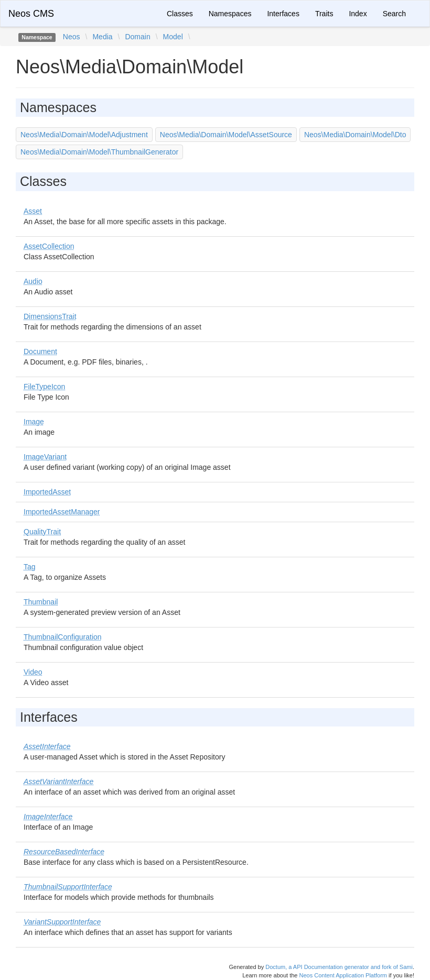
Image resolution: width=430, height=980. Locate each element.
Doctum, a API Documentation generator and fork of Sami (339, 967)
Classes (180, 14)
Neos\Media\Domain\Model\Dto (355, 135)
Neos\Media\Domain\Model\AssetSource (226, 135)
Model (173, 37)
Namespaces (230, 14)
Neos (72, 37)
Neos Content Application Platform (343, 975)
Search (394, 14)
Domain (137, 37)
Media (102, 37)
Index (358, 14)
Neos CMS (31, 14)
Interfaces (283, 14)
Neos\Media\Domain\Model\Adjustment (84, 135)
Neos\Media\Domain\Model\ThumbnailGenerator (99, 152)
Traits (324, 14)
